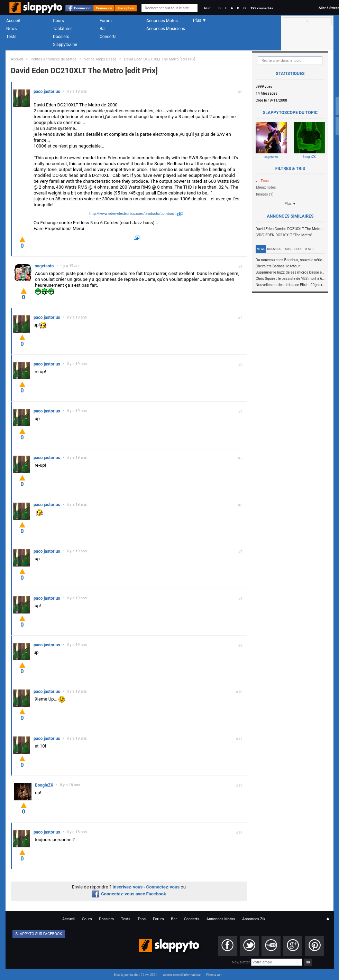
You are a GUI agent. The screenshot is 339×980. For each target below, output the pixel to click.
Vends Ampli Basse (100, 59)
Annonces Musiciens (166, 29)
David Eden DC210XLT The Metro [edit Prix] (159, 59)
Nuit (207, 8)
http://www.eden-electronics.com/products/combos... (133, 214)
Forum (106, 21)
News (11, 29)
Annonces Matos (162, 21)
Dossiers (61, 37)
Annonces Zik (254, 919)
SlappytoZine (65, 45)
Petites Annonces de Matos (53, 59)
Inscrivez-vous (127, 887)
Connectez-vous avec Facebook (129, 894)
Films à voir (214, 975)
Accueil (13, 21)
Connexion (82, 8)
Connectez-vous (163, 887)
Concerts (108, 37)
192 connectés (262, 8)
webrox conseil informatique (182, 975)
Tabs (287, 249)
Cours (58, 21)
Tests (11, 37)
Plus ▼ (290, 204)
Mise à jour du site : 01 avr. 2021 (135, 975)
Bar (103, 29)
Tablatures (63, 29)
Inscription (126, 8)
